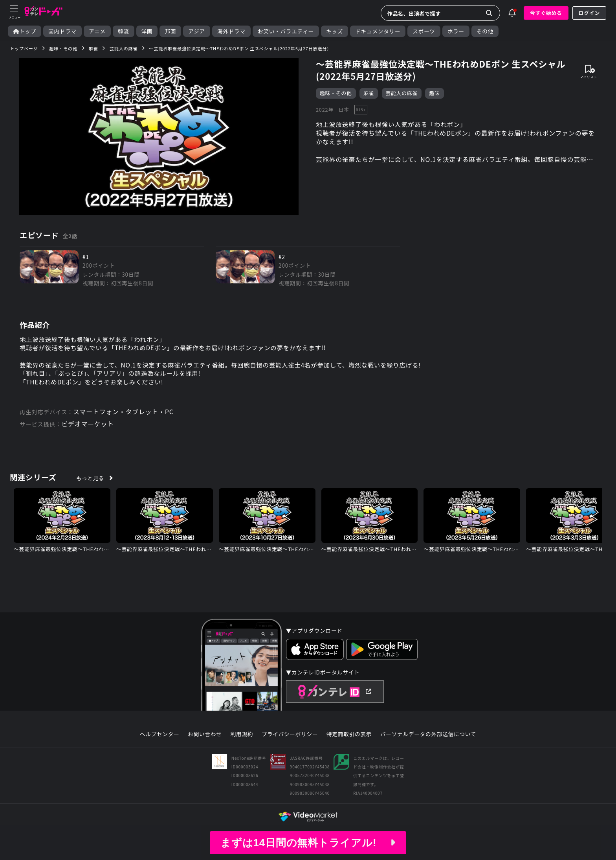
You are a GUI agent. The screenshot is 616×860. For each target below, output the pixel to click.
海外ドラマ (231, 31)
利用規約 (242, 737)
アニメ (97, 31)
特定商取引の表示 (349, 737)
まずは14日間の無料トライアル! (308, 843)
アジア (197, 31)
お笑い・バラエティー (286, 31)
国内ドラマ (62, 31)
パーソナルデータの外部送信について (428, 737)
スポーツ (424, 31)
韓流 (124, 31)
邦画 (170, 31)
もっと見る (91, 480)
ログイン (589, 13)
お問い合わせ (205, 737)
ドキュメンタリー (378, 31)
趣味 (435, 93)
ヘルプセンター (160, 737)
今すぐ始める (546, 13)
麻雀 (369, 93)
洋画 (147, 31)
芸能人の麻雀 (402, 93)
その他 (485, 31)
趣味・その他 (336, 93)
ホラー (456, 31)
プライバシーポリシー (290, 737)
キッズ (335, 31)
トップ (25, 31)
